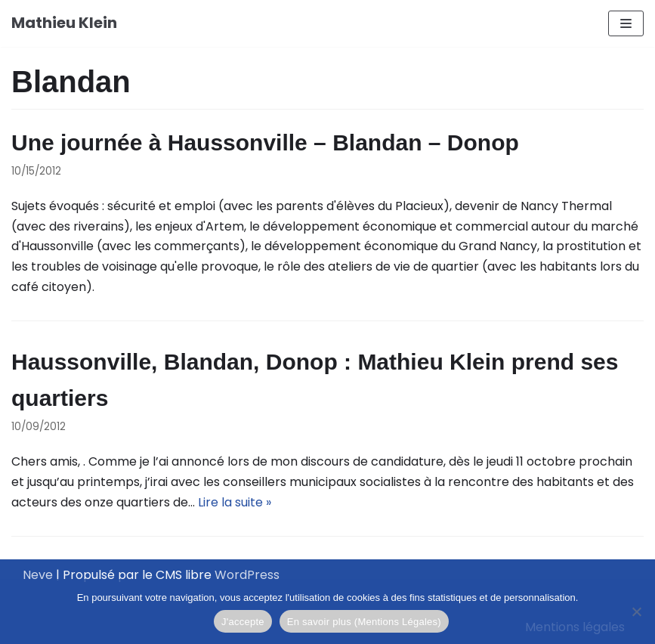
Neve (38, 575)
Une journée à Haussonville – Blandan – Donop (265, 142)
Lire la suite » (235, 502)
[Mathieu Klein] (64, 23)
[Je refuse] (636, 611)
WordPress (247, 575)
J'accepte (243, 622)
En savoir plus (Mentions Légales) (364, 622)
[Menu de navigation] (626, 23)
